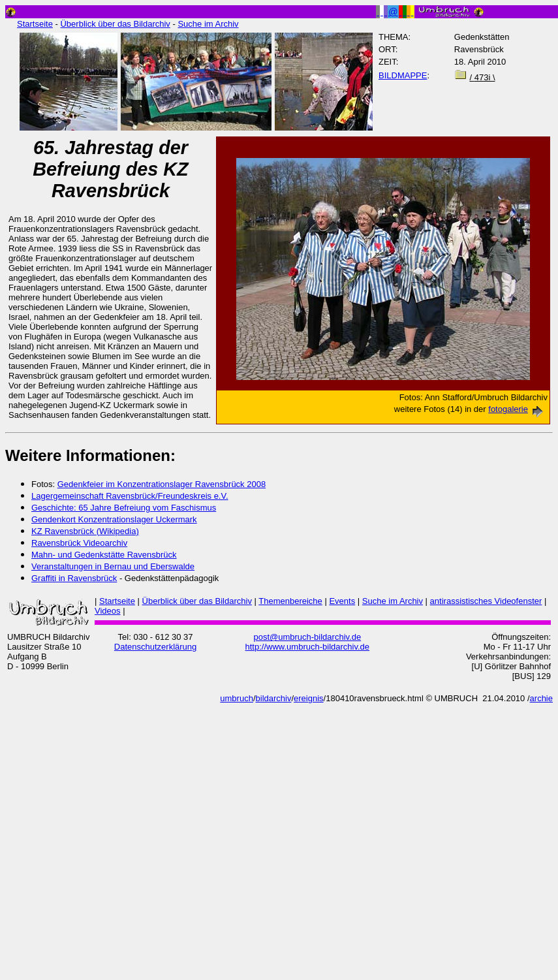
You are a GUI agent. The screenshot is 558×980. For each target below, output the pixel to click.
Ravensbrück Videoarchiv (79, 543)
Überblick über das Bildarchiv (115, 24)
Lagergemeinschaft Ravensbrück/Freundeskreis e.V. (130, 496)
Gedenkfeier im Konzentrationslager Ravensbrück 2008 (162, 484)
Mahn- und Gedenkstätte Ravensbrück (104, 555)
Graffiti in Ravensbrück (74, 578)
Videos (108, 611)
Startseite (35, 24)
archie (541, 698)
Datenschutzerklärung (155, 647)
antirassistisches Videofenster (486, 601)
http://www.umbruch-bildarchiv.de (308, 647)
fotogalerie (518, 409)
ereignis (309, 698)
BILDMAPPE (403, 75)
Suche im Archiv (208, 24)
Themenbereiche (290, 601)
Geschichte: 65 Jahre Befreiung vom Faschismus (124, 508)
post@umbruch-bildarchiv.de (307, 637)
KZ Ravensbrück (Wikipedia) (85, 531)
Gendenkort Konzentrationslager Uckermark (114, 519)
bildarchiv (274, 698)
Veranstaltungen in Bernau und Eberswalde (113, 566)
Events (342, 601)
